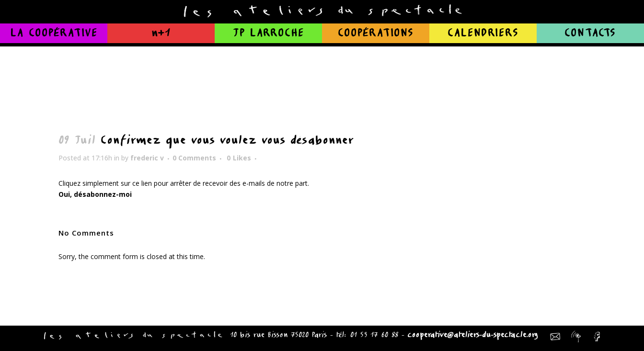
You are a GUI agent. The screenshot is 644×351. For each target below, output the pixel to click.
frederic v (147, 158)
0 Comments (194, 158)
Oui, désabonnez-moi (95, 194)
